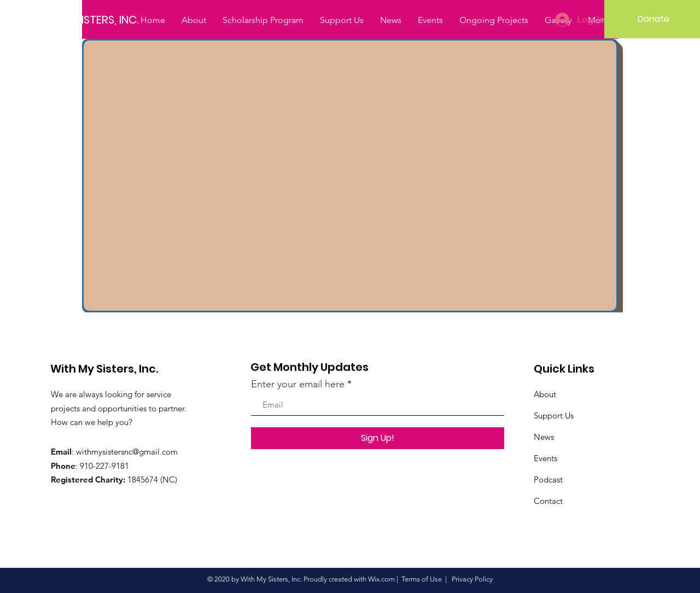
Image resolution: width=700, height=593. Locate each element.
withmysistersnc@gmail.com (127, 452)
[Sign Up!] (378, 438)
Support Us (554, 415)
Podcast (548, 479)
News (544, 437)
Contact (548, 501)
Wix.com (381, 579)
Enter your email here (298, 384)
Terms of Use (422, 579)
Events (546, 458)
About (545, 394)
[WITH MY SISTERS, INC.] (91, 19)
